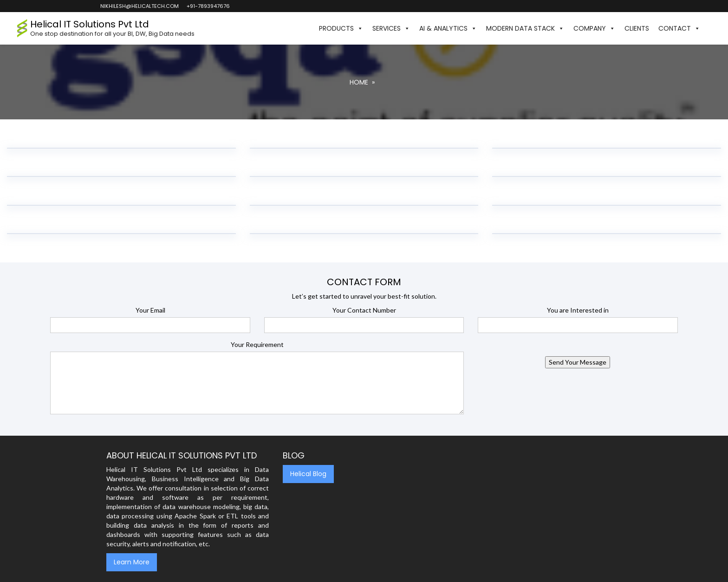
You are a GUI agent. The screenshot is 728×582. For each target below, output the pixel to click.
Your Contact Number (364, 310)
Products (341, 28)
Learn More (132, 562)
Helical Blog (308, 474)
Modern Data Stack (525, 28)
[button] (709, 28)
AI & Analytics (448, 28)
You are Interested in (578, 310)
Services (391, 28)
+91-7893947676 (208, 6)
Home (359, 82)
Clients (637, 28)
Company (594, 28)
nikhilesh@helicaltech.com (139, 6)
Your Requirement (257, 344)
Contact (679, 28)
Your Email (150, 310)
